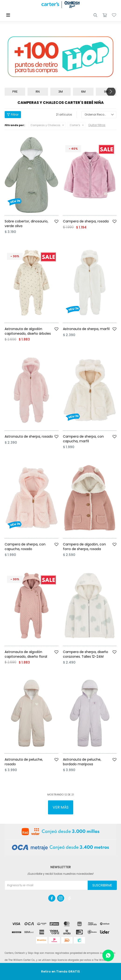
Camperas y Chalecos (45, 125)
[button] (95, 15)
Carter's (75, 125)
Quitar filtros (97, 125)
